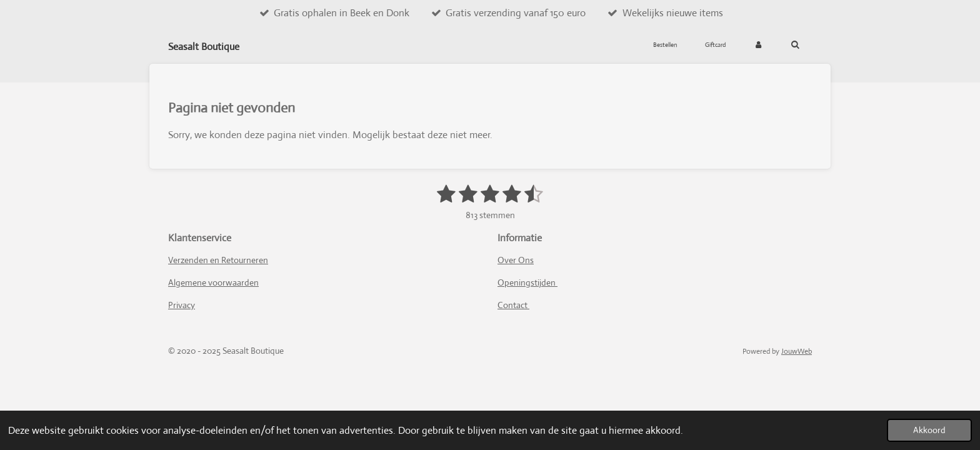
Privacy (182, 305)
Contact (513, 305)
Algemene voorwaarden (213, 282)
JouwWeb (797, 351)
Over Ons (516, 260)
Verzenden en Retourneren (218, 260)
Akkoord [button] (929, 430)
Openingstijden (527, 282)
